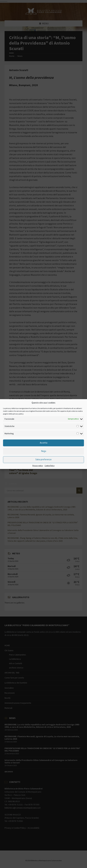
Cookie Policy (50, 466)
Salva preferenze (43, 460)
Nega (44, 451)
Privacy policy (38, 466)
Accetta (44, 443)
